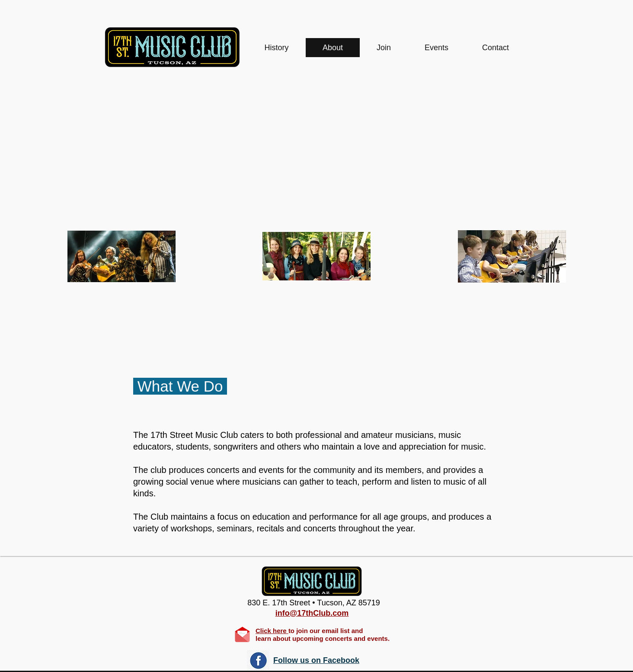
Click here (272, 631)
